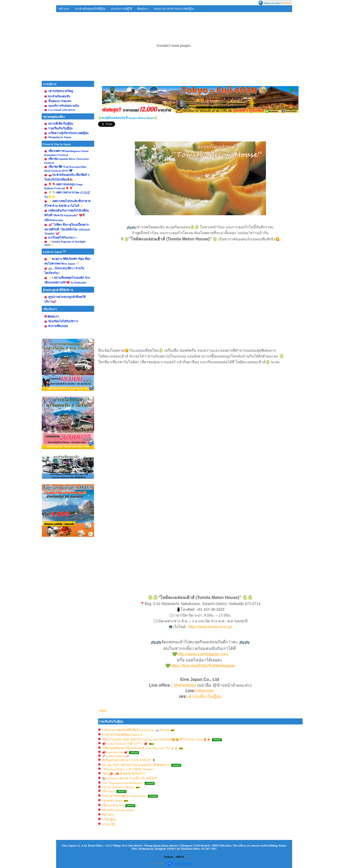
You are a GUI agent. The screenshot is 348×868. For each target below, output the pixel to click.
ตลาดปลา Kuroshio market (118, 810)
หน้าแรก (64, 9)
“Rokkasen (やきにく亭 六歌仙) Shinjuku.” (129, 769)
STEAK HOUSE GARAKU (118, 787)
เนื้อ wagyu (109, 791)
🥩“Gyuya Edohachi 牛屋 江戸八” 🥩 (125, 744)
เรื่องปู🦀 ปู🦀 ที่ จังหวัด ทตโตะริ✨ (124, 774)
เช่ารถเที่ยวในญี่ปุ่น (204, 696)
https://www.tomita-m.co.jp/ (210, 627)
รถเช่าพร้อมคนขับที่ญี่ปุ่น (90, 9)
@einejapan (185, 685)
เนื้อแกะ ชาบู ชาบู (113, 805)
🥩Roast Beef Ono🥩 (115, 752)
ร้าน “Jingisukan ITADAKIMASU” (123, 783)
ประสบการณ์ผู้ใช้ (121, 9)
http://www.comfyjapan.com (203, 654)
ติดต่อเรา (143, 9)
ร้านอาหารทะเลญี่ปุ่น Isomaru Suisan (125, 796)
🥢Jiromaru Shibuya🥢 (116, 756)
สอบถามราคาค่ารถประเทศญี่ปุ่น (174, 9)
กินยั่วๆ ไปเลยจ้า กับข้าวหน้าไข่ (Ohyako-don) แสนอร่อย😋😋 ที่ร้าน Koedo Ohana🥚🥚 (156, 739)
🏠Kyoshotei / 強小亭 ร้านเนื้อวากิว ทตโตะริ (129, 778)
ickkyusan (205, 691)
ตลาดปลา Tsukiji (113, 801)
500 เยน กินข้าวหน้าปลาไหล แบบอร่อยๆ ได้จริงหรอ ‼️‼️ (136, 765)
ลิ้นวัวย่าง (108, 815)
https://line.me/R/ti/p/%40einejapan (203, 666)
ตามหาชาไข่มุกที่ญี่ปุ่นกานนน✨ (122, 735)
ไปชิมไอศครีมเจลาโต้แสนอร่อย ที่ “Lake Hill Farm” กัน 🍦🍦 (140, 748)
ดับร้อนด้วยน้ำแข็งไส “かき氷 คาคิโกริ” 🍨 (129, 760)
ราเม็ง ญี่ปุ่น (109, 819)
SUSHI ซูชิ (108, 824)
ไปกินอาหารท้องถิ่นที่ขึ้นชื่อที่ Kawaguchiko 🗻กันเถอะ (136, 730)
